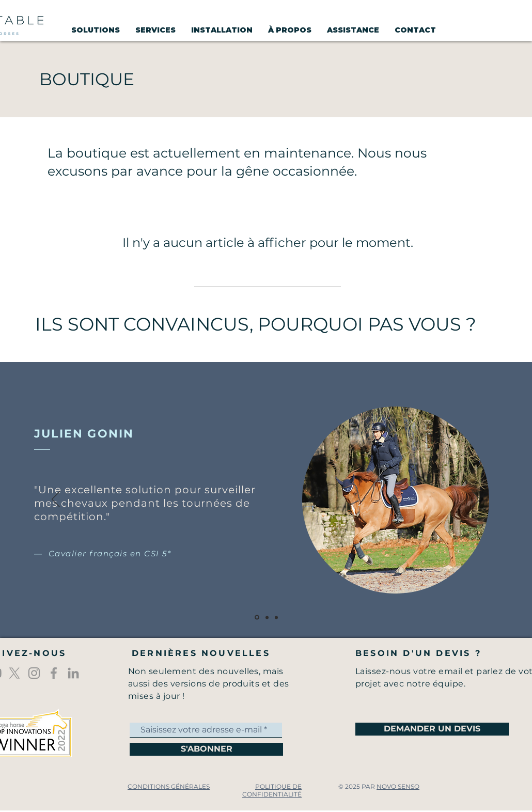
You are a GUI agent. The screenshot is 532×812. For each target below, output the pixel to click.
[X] (14, 673)
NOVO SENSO (398, 786)
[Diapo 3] (276, 617)
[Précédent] (56, 500)
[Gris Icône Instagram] (34, 673)
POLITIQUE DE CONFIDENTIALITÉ (272, 790)
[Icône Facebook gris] (54, 673)
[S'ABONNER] (206, 749)
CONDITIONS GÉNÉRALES (169, 786)
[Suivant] (476, 500)
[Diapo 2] (267, 617)
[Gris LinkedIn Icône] (73, 673)
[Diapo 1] (257, 618)
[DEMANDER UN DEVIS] (432, 729)
